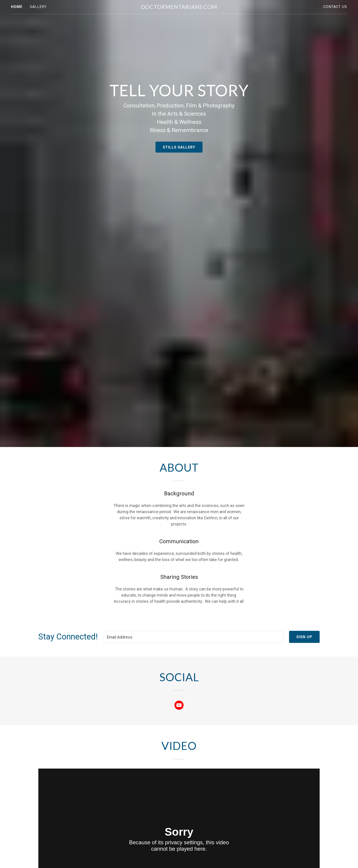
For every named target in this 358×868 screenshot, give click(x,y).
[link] (179, 7)
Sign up (304, 637)
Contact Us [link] (335, 7)
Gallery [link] (38, 7)
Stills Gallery (179, 147)
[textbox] (193, 637)
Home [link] (17, 7)
